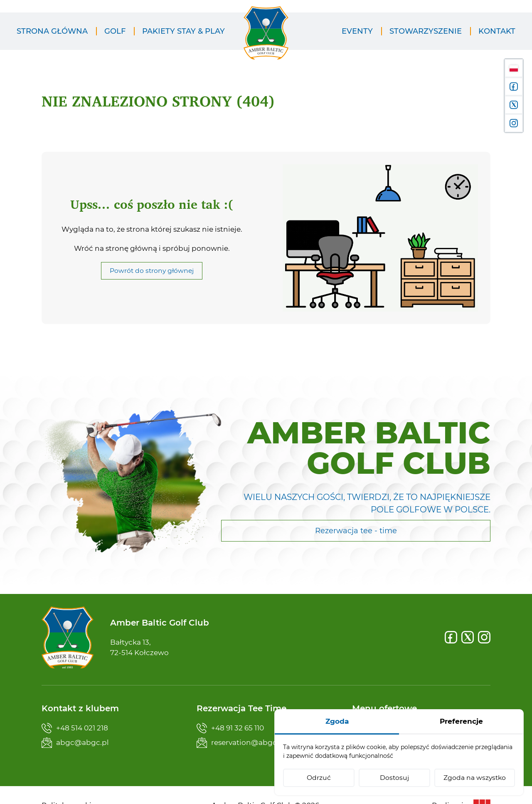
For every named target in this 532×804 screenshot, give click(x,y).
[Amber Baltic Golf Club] (266, 38)
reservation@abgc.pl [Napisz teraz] (241, 743)
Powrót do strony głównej (152, 271)
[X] (468, 637)
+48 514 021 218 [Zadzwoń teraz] (75, 728)
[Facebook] (451, 637)
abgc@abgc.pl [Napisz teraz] (75, 743)
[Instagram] (484, 637)
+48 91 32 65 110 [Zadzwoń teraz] (230, 728)
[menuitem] (52, 31)
